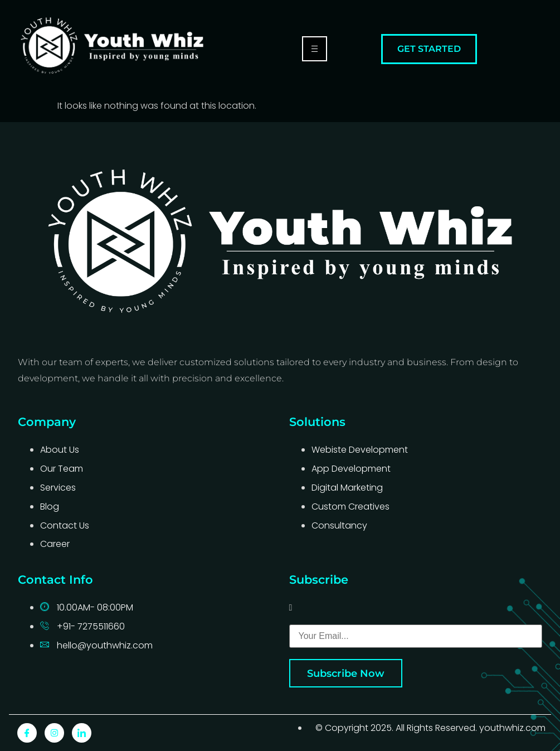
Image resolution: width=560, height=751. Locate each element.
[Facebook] (27, 733)
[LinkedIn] (82, 733)
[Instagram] (54, 733)
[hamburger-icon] (315, 49)
